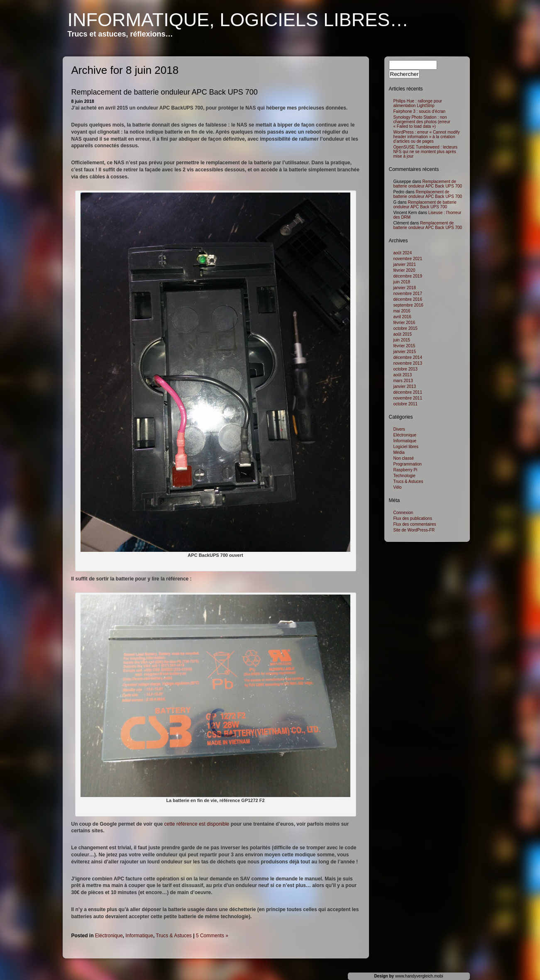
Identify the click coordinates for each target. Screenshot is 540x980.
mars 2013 (403, 381)
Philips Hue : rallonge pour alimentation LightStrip (418, 103)
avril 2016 (402, 317)
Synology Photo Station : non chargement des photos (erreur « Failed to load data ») (422, 122)
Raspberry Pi (406, 470)
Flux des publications (413, 518)
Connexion (403, 513)
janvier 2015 (405, 352)
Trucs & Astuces (174, 936)
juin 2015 (402, 340)
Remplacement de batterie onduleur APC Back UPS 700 (165, 92)
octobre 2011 (406, 404)
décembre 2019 (408, 276)
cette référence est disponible (197, 824)
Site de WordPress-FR (414, 530)
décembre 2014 (408, 357)
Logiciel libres (406, 447)
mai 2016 (402, 311)
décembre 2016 (408, 299)
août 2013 (403, 375)
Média (399, 452)
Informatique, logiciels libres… (238, 20)
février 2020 (404, 270)
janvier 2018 (405, 288)
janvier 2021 (405, 265)
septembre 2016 (408, 305)
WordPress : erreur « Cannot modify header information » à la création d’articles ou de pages (427, 137)
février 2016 (404, 323)
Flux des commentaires (415, 524)
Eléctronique (109, 936)
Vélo (398, 487)
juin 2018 (402, 282)
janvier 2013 (405, 386)
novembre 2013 (408, 363)
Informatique (139, 936)
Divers (399, 429)
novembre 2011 (408, 398)
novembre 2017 (408, 294)
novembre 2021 (408, 259)
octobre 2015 (406, 328)
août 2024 (403, 253)
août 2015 (403, 334)
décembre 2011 (408, 392)
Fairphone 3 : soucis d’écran (420, 111)
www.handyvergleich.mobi (419, 976)
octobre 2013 (406, 369)
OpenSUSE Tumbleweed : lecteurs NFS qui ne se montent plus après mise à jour (426, 152)
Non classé (404, 458)
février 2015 (404, 346)
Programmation (408, 464)
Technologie (404, 476)
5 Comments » (212, 936)
